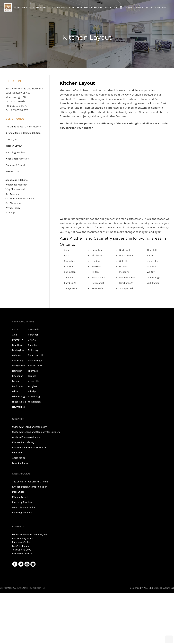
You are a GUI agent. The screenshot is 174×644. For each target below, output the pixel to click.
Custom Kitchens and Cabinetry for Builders (36, 432)
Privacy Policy (13, 208)
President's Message (16, 185)
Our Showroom (13, 203)
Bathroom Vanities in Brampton (29, 448)
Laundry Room (20, 463)
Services (27, 7)
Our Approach (13, 194)
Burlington (18, 350)
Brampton (18, 340)
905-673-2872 (160, 7)
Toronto (32, 376)
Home (17, 7)
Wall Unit (17, 453)
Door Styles (12, 139)
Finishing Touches (15, 152)
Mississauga (19, 396)
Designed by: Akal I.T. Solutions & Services (152, 588)
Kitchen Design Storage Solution (23, 133)
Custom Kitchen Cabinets (26, 437)
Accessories (19, 458)
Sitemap (10, 213)
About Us (41, 7)
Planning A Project (15, 165)
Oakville (32, 345)
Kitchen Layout (14, 146)
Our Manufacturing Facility (20, 199)
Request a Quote (93, 7)
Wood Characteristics (17, 159)
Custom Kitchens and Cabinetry (29, 427)
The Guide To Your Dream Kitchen (23, 127)
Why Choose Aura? (15, 189)
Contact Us (110, 7)
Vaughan (33, 386)
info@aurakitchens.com (134, 7)
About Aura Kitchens (16, 180)
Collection (76, 7)
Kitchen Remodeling (23, 442)
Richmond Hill (36, 355)
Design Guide (58, 7)
